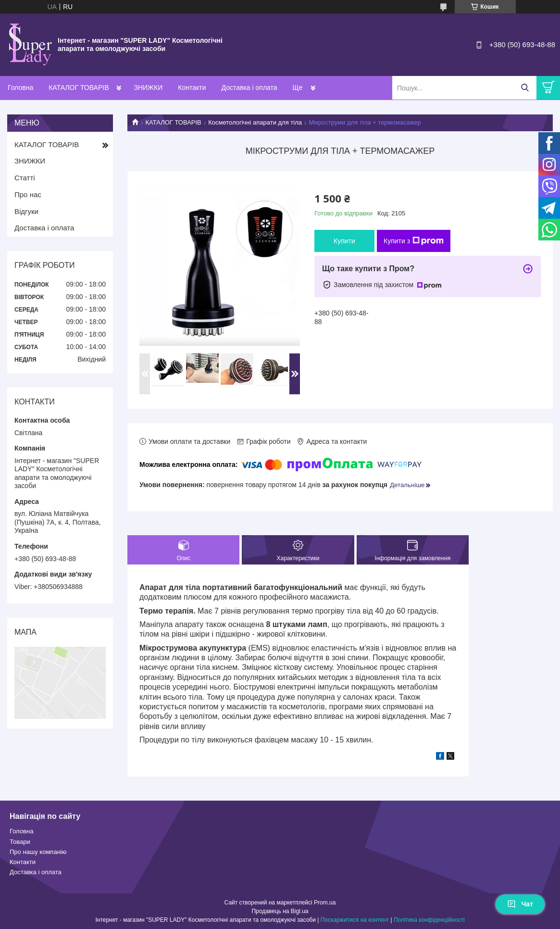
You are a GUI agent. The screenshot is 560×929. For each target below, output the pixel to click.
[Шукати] (525, 88)
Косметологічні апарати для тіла (255, 122)
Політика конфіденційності (429, 920)
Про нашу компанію (38, 852)
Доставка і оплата (249, 88)
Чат (520, 904)
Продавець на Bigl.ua (280, 911)
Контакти (192, 88)
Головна (20, 88)
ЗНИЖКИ (148, 88)
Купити (344, 241)
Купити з (414, 241)
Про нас (28, 195)
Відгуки (26, 211)
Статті (25, 178)
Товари (20, 842)
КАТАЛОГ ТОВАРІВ (79, 88)
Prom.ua (325, 903)
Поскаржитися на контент (355, 920)
